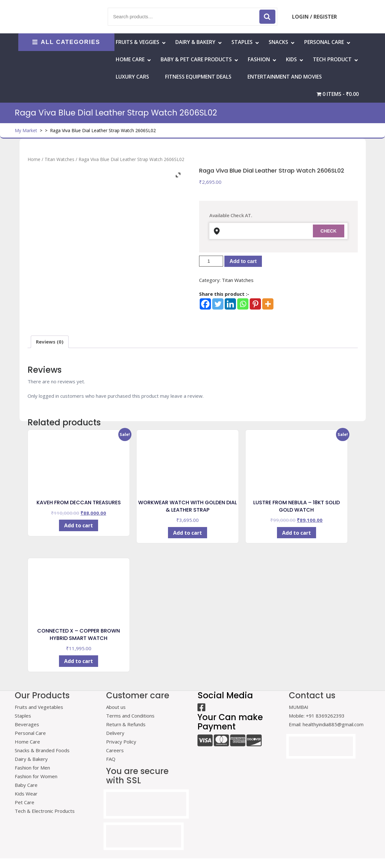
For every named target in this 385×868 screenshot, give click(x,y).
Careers (115, 750)
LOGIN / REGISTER (314, 17)
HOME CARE (130, 59)
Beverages (27, 724)
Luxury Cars (132, 77)
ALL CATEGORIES (66, 42)
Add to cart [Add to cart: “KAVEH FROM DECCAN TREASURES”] (79, 525)
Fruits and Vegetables (39, 707)
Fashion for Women (36, 776)
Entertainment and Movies (285, 77)
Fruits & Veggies (138, 42)
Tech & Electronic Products (45, 811)
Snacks (278, 42)
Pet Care (25, 802)
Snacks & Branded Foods (42, 750)
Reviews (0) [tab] (50, 342)
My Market (26, 130)
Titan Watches (59, 159)
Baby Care (26, 785)
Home (34, 159)
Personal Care (324, 42)
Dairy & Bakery (195, 42)
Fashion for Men (32, 768)
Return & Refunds (126, 724)
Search (267, 17)
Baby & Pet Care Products (196, 59)
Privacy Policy (121, 742)
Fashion (259, 59)
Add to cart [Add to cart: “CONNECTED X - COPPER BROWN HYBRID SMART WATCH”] (79, 661)
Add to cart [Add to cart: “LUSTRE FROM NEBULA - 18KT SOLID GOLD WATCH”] (297, 533)
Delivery (115, 733)
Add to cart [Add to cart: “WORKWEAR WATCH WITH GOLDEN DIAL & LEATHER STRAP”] (188, 533)
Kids (291, 59)
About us (116, 707)
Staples (242, 42)
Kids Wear (26, 794)
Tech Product (332, 59)
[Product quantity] (211, 261)
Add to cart (243, 261)
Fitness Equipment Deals (198, 77)
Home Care (27, 742)
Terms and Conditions (130, 716)
